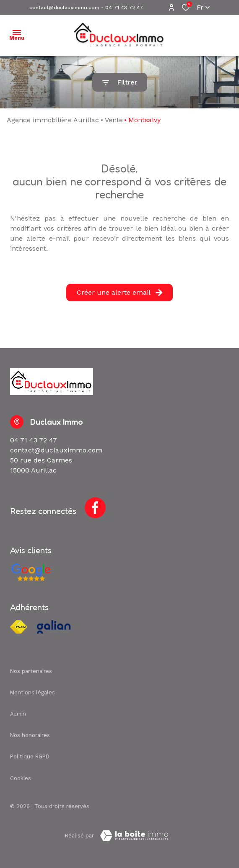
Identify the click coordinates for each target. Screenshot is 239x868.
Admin (18, 714)
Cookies (21, 778)
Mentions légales (32, 692)
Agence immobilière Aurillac (53, 120)
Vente (114, 120)
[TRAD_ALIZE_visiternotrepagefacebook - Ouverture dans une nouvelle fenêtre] (95, 508)
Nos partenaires (31, 671)
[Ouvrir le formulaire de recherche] (120, 82)
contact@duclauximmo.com (64, 8)
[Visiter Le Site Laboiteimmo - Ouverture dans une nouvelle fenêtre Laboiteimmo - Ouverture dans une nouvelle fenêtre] (134, 836)
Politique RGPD (30, 756)
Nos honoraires (30, 735)
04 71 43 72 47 (124, 8)
